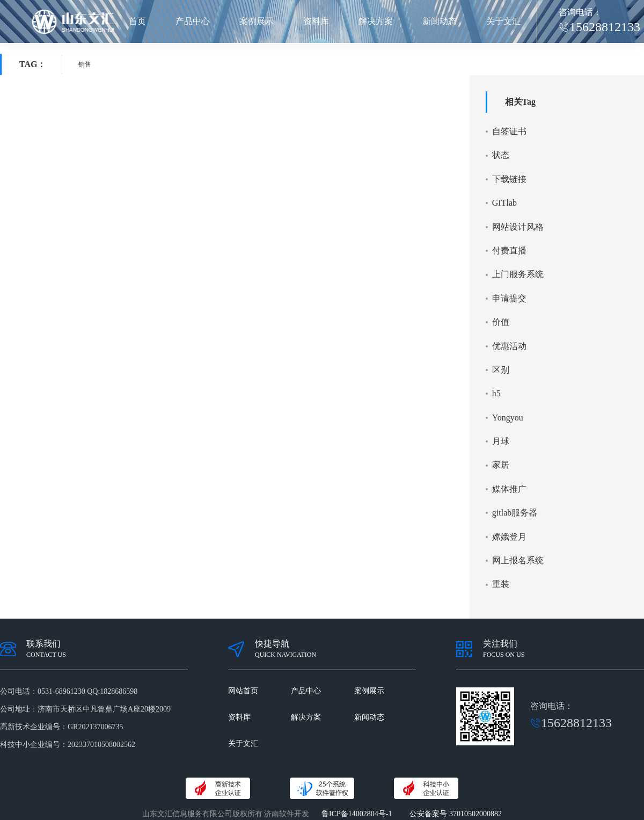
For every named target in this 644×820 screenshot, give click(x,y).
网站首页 (243, 691)
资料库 (316, 21)
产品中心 (193, 21)
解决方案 (376, 21)
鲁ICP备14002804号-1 (357, 814)
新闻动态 (440, 21)
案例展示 (257, 21)
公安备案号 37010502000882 (456, 814)
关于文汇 (503, 21)
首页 (137, 21)
